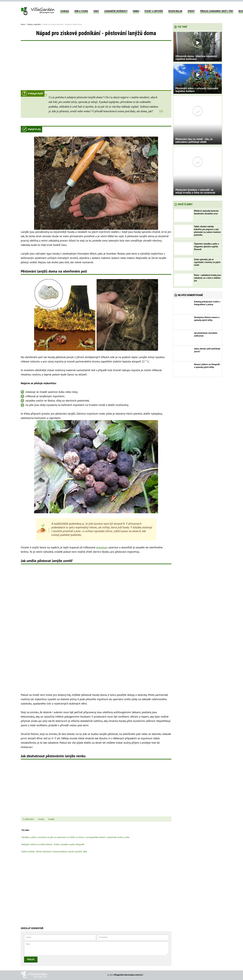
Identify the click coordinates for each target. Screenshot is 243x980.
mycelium (102, 547)
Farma (136, 11)
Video (96, 11)
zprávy (191, 11)
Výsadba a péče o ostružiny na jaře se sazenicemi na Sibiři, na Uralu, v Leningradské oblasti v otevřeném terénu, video (76, 837)
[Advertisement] (96, 67)
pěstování (29, 819)
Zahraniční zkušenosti (116, 11)
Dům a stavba (81, 11)
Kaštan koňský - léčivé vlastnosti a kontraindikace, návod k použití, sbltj (54, 851)
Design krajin (175, 11)
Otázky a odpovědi (154, 11)
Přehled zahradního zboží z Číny (217, 11)
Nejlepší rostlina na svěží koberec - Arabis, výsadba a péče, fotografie (53, 844)
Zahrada (65, 11)
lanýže (51, 819)
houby (41, 819)
